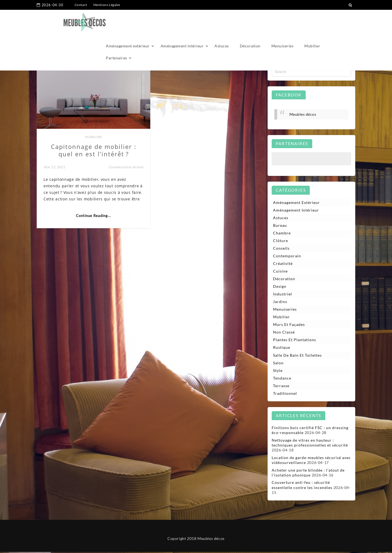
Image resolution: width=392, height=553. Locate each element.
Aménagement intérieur (182, 21)
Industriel (283, 294)
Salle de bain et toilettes (297, 356)
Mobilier (312, 21)
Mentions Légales (107, 5)
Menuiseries (283, 21)
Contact (81, 5)
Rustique (282, 348)
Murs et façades (289, 325)
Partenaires (117, 33)
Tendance (282, 379)
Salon (278, 364)
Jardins (280, 302)
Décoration (250, 21)
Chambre (282, 233)
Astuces (222, 21)
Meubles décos (303, 114)
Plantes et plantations (295, 341)
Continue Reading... (90, 218)
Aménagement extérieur (128, 21)
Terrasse (281, 387)
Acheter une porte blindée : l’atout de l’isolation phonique (308, 474)
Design (280, 287)
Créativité (283, 264)
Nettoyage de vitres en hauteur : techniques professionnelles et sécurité (310, 444)
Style (278, 371)
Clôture (281, 241)
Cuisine (280, 272)
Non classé (284, 333)
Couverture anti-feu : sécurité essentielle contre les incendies (302, 486)
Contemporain (287, 256)
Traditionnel (285, 394)
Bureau (280, 226)
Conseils (281, 248)
